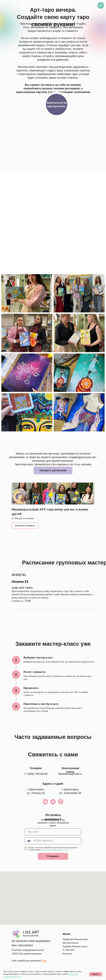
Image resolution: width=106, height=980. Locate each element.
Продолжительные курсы (75, 939)
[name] (53, 832)
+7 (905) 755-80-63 (36, 774)
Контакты (67, 954)
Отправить (53, 856)
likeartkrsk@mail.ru (70, 774)
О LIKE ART (69, 950)
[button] (57, 104)
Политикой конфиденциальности (55, 850)
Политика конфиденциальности (28, 950)
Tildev (44, 961)
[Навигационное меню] (101, 5)
